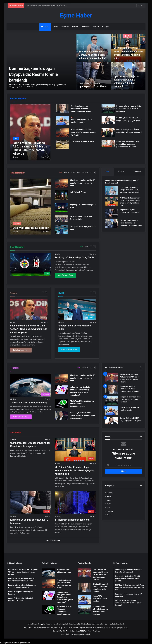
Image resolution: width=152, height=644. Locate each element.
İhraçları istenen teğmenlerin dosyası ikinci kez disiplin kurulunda (129, 109)
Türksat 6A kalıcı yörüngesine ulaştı (29, 403)
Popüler (121, 171)
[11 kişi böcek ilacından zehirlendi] (75, 502)
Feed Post (96, 631)
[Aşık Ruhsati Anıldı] (61, 195)
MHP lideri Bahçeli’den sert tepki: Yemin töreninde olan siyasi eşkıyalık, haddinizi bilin (75, 470)
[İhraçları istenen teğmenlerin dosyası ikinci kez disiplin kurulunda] (108, 109)
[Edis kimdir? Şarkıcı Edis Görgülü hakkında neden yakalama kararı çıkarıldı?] (94, 48)
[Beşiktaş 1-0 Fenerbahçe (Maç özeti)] (61, 208)
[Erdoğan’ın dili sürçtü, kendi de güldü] (61, 230)
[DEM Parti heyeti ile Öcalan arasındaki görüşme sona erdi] (108, 132)
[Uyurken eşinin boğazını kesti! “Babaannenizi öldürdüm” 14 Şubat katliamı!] (112, 224)
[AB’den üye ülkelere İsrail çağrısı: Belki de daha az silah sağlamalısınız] (61, 416)
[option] (76, 62)
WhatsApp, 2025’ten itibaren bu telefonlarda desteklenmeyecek (82, 404)
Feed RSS (80, 631)
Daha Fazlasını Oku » (65, 275)
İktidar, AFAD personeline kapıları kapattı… (100, 598)
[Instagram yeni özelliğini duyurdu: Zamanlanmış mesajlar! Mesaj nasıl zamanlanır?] (61, 390)
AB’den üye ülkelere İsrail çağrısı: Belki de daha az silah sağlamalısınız (82, 415)
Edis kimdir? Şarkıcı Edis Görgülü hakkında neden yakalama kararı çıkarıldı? (92, 55)
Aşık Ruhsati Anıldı (78, 192)
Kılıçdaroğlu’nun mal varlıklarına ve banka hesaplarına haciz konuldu (82, 109)
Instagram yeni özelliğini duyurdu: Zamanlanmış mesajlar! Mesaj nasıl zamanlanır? (65, 597)
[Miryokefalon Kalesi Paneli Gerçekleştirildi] (61, 219)
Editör (16, 157)
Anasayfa (45, 27)
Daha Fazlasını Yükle (53, 540)
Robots (73, 631)
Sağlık (75, 27)
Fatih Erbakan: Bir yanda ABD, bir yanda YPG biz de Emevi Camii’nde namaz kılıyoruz (29, 329)
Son (108, 171)
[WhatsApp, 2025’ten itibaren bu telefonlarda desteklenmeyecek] (61, 404)
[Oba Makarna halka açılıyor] (62, 144)
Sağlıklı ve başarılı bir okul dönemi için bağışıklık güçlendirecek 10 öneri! (128, 144)
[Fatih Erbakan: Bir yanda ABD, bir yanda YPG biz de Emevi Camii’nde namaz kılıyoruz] (30, 132)
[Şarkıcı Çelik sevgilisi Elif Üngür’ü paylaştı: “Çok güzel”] (108, 120)
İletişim (106, 27)
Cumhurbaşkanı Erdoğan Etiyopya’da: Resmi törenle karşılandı (33, 74)
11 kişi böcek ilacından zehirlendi (72, 520)
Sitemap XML (57, 631)
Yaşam (96, 27)
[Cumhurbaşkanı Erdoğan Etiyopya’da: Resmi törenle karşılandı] (41, 62)
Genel (109, 496)
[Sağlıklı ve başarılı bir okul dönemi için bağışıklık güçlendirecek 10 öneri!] (108, 143)
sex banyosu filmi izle (7, 643)
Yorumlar (137, 171)
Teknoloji (86, 27)
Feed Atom (88, 631)
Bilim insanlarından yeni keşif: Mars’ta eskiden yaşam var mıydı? (83, 132)
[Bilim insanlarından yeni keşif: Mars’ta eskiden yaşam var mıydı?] (62, 132)
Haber (56, 27)
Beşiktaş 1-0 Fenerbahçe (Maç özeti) (74, 257)
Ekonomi (65, 27)
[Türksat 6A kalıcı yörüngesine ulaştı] (31, 385)
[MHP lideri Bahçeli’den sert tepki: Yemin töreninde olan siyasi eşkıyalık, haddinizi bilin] (112, 201)
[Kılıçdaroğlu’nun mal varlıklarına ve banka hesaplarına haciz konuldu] (62, 109)
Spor (79, 173)
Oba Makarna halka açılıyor (82, 141)
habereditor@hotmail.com (82, 624)
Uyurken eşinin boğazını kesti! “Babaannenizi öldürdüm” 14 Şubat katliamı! (131, 223)
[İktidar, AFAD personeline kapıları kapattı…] (62, 121)
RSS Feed (66, 631)
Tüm (61, 173)
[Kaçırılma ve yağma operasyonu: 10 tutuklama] (94, 76)
